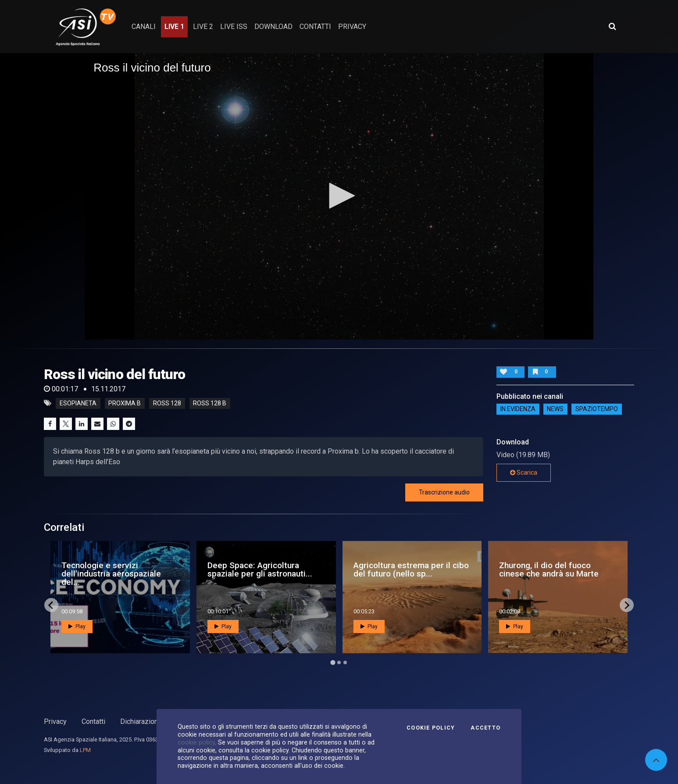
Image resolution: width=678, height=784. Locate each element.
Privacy (55, 721)
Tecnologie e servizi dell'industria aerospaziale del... (111, 574)
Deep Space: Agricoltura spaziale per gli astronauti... (260, 569)
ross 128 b (210, 403)
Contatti (93, 721)
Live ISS (234, 27)
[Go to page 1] (333, 663)
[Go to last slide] (51, 605)
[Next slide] (627, 605)
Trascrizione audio (444, 492)
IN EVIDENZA (518, 409)
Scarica (524, 473)
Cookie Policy (431, 728)
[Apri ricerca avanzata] (612, 26)
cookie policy (196, 742)
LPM (85, 750)
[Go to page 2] (339, 662)
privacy (352, 27)
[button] (339, 196)
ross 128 (167, 403)
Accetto (485, 728)
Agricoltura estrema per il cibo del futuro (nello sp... (411, 569)
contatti (315, 27)
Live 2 (203, 27)
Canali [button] (144, 27)
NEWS (555, 409)
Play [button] (77, 626)
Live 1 (174, 27)
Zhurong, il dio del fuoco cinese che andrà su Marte (549, 569)
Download (273, 27)
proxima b (125, 403)
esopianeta (78, 403)
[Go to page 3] (345, 662)
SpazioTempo (597, 409)
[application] (339, 196)
